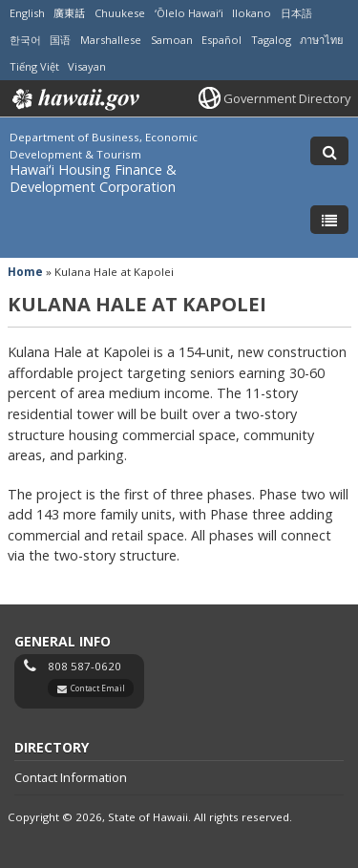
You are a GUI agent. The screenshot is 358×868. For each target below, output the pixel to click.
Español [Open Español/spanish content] (221, 40)
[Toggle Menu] (329, 220)
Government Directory (287, 98)
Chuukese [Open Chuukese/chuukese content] (120, 13)
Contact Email (98, 688)
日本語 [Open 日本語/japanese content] (296, 13)
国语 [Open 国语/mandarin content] (60, 40)
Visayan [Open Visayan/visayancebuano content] (87, 66)
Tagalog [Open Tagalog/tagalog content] (271, 40)
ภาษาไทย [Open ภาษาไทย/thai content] (321, 40)
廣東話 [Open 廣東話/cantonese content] (69, 13)
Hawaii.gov (74, 99)
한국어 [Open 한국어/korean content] (25, 40)
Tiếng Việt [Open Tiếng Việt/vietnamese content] (34, 66)
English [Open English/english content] (27, 13)
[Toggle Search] (329, 151)
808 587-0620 (84, 666)
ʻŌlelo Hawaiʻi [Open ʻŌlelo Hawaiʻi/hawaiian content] (189, 13)
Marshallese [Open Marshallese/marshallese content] (111, 40)
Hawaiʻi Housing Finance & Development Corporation (93, 178)
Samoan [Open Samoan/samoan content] (172, 40)
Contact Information (71, 777)
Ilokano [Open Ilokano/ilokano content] (252, 13)
